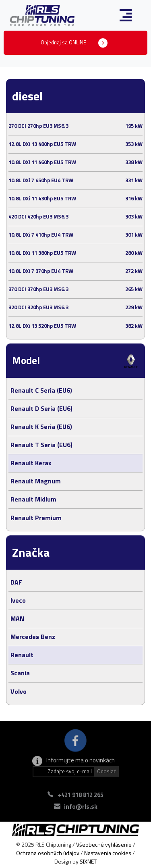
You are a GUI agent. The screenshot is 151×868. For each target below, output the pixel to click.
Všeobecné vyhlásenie (104, 844)
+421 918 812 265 (81, 795)
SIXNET (88, 861)
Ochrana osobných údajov (48, 853)
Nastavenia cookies (108, 853)
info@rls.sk (81, 807)
